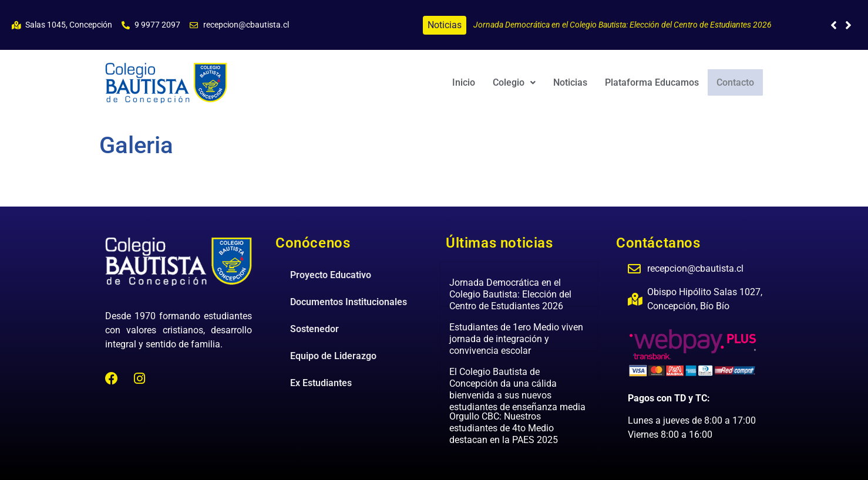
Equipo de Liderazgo (333, 356)
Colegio (515, 82)
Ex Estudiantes (321, 383)
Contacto (736, 82)
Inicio (465, 82)
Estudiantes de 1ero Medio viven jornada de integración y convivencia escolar (516, 339)
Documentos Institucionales (349, 302)
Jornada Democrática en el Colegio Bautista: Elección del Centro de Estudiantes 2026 (623, 25)
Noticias (571, 82)
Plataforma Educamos (653, 82)
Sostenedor (314, 329)
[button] (848, 25)
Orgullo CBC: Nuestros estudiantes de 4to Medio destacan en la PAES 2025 (504, 428)
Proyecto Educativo (331, 275)
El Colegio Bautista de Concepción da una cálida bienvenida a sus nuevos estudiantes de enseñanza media (517, 389)
